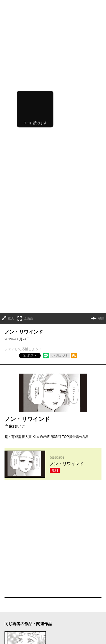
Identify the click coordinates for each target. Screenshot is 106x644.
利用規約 (63, 597)
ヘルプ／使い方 (16, 605)
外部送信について (70, 613)
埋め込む (62, 184)
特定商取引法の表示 (71, 621)
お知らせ (11, 597)
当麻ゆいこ (15, 254)
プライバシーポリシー (73, 605)
